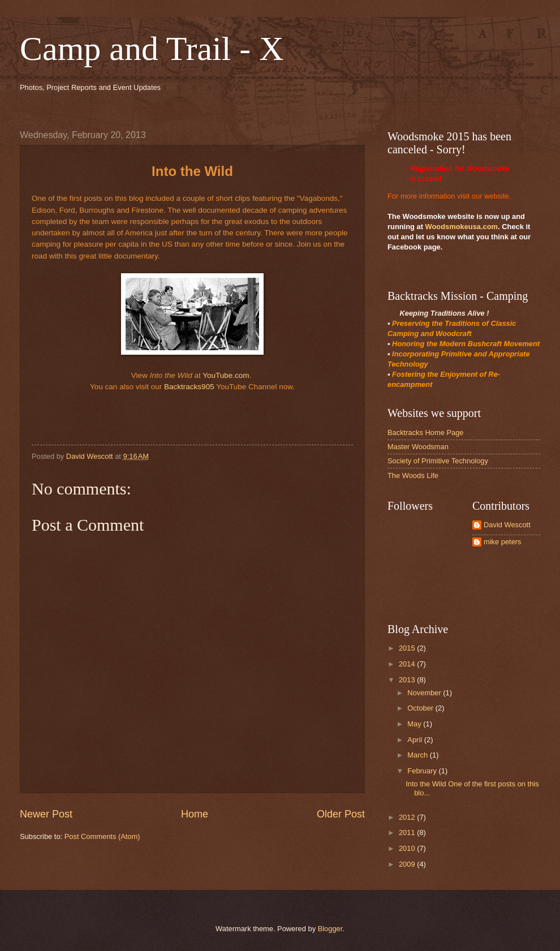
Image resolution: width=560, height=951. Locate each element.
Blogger (330, 929)
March (418, 755)
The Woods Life (413, 476)
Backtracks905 (189, 387)
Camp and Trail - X (152, 49)
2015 (408, 648)
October (421, 708)
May (415, 724)
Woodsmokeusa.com (462, 227)
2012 (408, 817)
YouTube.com (226, 375)
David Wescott (507, 525)
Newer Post (46, 814)
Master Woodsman (418, 447)
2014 (408, 664)
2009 (408, 864)
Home (195, 814)
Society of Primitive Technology (438, 461)
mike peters (503, 542)
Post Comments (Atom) (102, 836)
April (415, 740)
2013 (408, 680)
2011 (408, 832)
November (425, 693)
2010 (408, 848)
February (423, 771)
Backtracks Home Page (426, 433)
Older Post (341, 814)
